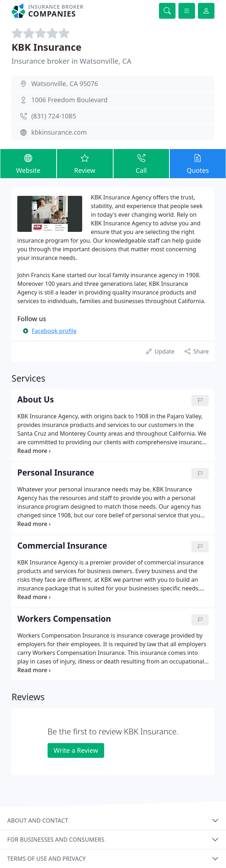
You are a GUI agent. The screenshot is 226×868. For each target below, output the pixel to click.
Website (28, 163)
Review (85, 163)
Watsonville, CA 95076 (65, 84)
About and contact (38, 820)
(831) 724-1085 (54, 116)
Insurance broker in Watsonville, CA (72, 61)
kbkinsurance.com (59, 132)
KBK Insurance (46, 47)
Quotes (198, 163)
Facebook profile (54, 331)
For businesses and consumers (56, 840)
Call (141, 163)
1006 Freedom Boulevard (70, 100)
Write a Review (76, 750)
